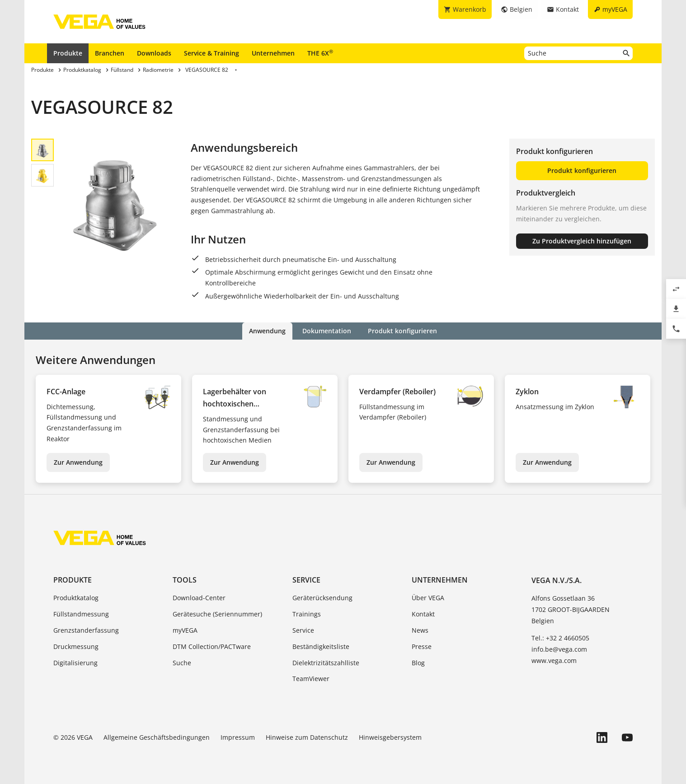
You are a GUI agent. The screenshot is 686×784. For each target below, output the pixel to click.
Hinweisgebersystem (390, 737)
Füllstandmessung (81, 614)
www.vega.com (554, 660)
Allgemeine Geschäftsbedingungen (157, 737)
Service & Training (211, 53)
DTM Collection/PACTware (212, 646)
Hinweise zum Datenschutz (307, 737)
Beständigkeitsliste (321, 646)
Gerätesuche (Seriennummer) (217, 614)
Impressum (238, 737)
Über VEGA (428, 598)
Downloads (154, 53)
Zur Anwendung (78, 462)
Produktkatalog (76, 598)
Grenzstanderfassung (86, 630)
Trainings (307, 614)
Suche (182, 662)
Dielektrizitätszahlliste (326, 662)
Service (306, 580)
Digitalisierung (75, 662)
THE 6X (320, 53)
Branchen (110, 53)
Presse (422, 646)
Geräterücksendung (322, 598)
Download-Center (199, 598)
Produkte (68, 53)
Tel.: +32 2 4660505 (560, 637)
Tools (185, 580)
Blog (418, 662)
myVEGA (185, 630)
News (420, 630)
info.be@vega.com (559, 649)
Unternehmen (273, 53)
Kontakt (423, 614)
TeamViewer (311, 679)
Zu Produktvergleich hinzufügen (582, 241)
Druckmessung (76, 646)
